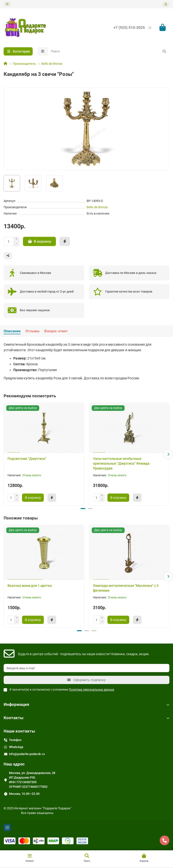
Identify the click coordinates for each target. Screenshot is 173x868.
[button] (168, 454)
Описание (12, 331)
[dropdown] (7, 4)
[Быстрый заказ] (65, 241)
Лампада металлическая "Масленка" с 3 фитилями (126, 588)
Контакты (86, 717)
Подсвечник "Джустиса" (27, 459)
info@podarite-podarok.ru (27, 754)
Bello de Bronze (52, 64)
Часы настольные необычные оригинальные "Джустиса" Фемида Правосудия (121, 463)
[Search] (109, 51)
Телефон (15, 740)
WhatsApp (16, 747)
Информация (86, 704)
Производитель (24, 64)
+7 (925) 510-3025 (129, 28)
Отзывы (32, 331)
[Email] (86, 668)
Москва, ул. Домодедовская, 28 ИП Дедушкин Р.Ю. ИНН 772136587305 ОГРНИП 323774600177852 (32, 780)
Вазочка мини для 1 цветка (30, 585)
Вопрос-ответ (56, 331)
